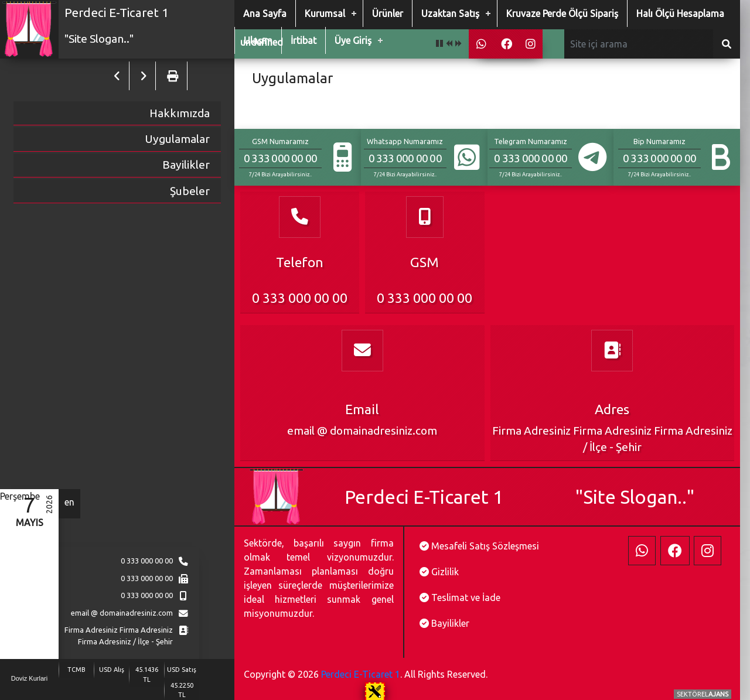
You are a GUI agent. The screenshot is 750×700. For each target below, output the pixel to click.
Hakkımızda (180, 113)
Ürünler (388, 13)
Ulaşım (258, 40)
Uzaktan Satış (450, 13)
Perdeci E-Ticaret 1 (361, 674)
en (69, 502)
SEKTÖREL (703, 694)
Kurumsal (325, 13)
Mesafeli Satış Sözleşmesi (485, 546)
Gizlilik (445, 572)
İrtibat (304, 40)
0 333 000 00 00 (147, 561)
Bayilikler (186, 165)
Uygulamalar (177, 139)
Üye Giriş (353, 40)
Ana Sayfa (265, 13)
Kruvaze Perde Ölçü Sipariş (562, 13)
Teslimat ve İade (466, 597)
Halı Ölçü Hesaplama (680, 13)
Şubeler (190, 191)
